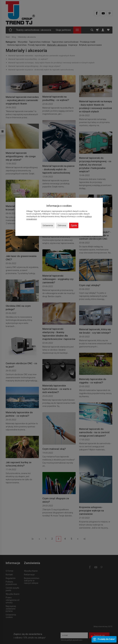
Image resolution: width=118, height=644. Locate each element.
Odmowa (62, 225)
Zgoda (74, 225)
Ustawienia (48, 225)
